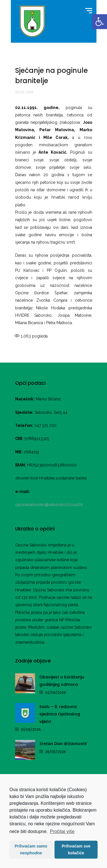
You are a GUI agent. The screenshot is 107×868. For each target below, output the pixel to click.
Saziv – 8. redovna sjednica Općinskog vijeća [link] (60, 714)
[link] (100, 22)
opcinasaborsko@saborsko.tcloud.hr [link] (49, 505)
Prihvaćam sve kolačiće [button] (76, 850)
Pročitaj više (62, 831)
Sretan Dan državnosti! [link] (63, 744)
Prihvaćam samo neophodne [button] (31, 850)
